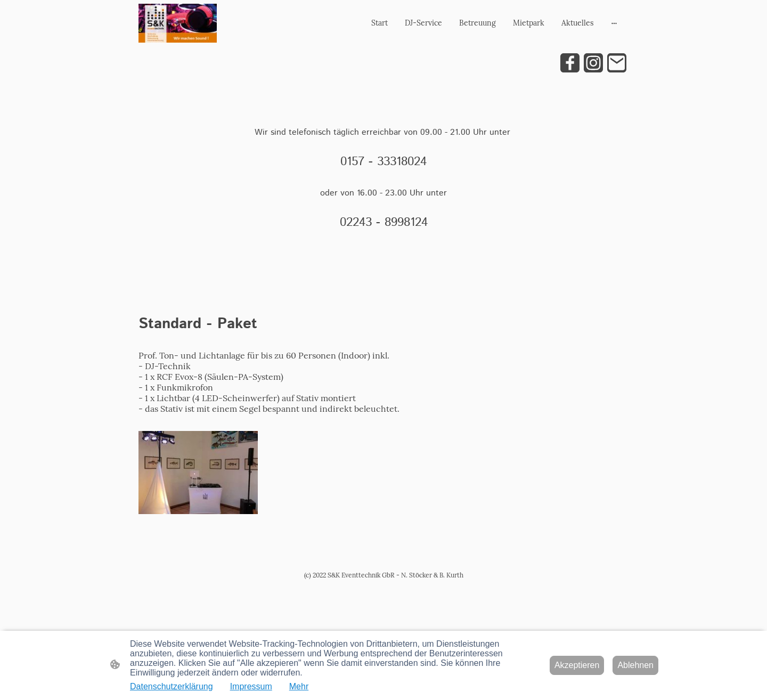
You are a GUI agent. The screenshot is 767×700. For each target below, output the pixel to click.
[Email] (617, 63)
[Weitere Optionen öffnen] (614, 23)
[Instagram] (593, 63)
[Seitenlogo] (178, 23)
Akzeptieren (577, 665)
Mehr (299, 686)
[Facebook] (570, 63)
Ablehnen (635, 665)
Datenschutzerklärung (172, 686)
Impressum (251, 686)
